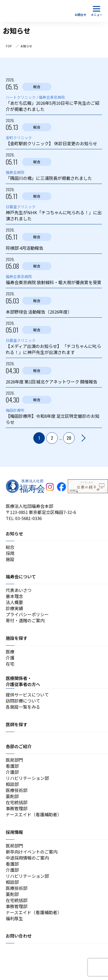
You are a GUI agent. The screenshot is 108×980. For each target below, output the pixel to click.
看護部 (12, 766)
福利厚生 (14, 918)
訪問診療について (23, 701)
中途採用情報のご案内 (27, 858)
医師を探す (17, 724)
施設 (10, 559)
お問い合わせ (19, 936)
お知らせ (14, 533)
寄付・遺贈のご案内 (25, 620)
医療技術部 (17, 790)
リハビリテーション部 (27, 778)
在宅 (10, 664)
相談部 (12, 784)
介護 (10, 658)
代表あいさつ (19, 590)
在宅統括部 (17, 802)
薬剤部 (12, 796)
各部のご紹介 (19, 746)
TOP (9, 46)
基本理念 (14, 596)
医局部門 (14, 760)
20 (69, 438)
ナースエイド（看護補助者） (34, 814)
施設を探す (17, 638)
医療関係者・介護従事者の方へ (23, 681)
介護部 (12, 772)
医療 (10, 652)
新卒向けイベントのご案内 (32, 852)
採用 (10, 553)
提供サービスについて (27, 695)
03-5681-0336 (28, 518)
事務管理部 (17, 808)
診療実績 (14, 608)
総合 (10, 547)
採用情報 (14, 832)
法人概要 (14, 602)
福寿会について (21, 576)
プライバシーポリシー (27, 614)
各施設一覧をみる (23, 707)
